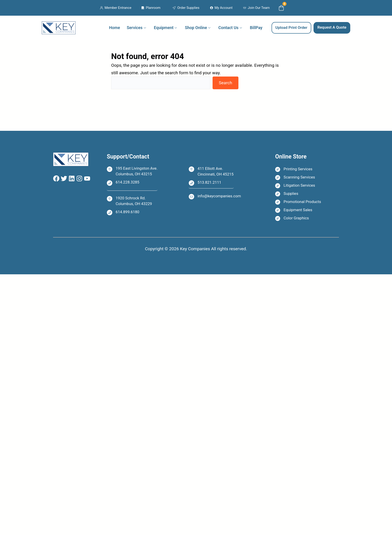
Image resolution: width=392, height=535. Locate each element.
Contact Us (229, 28)
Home (115, 28)
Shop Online (196, 28)
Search (225, 83)
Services (135, 28)
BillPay (256, 28)
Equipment (164, 28)
